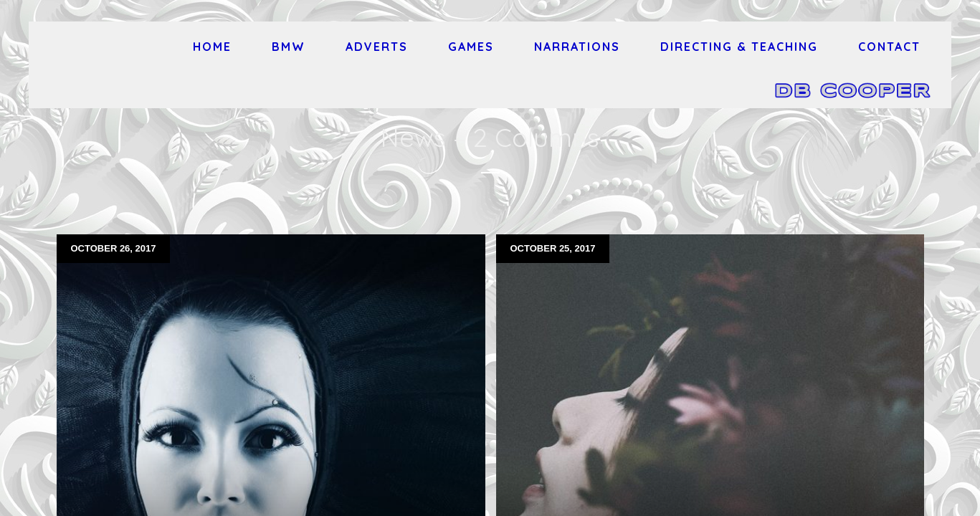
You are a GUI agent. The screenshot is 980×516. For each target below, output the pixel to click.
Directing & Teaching (739, 47)
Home (212, 47)
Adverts (377, 47)
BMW (289, 47)
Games (471, 47)
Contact (889, 47)
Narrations (577, 47)
